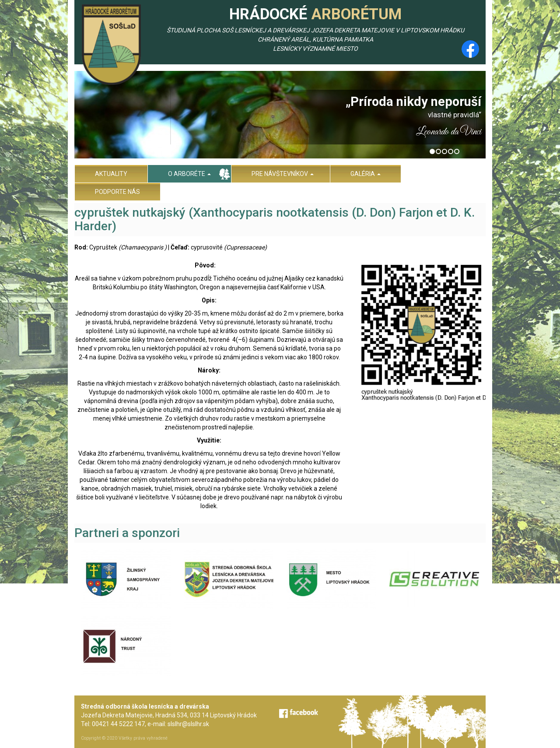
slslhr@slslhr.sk (188, 724)
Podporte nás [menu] (117, 192)
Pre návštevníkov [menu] (283, 174)
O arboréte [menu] (189, 174)
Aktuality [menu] (111, 174)
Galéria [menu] (366, 174)
